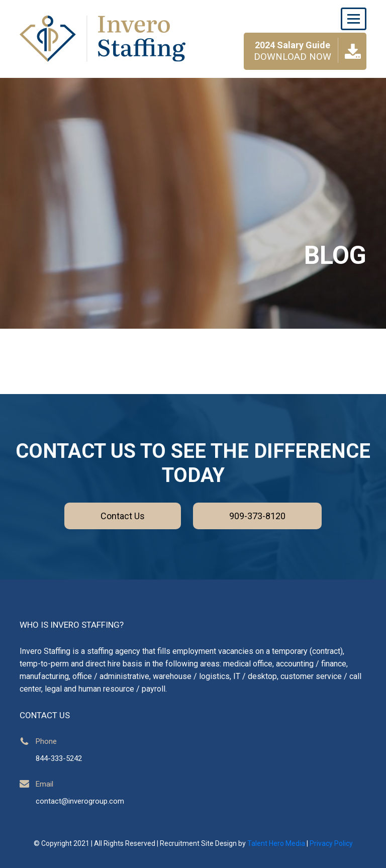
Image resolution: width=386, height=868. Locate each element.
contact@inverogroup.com (80, 801)
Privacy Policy (331, 843)
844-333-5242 (59, 758)
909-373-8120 (257, 516)
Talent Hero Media (276, 843)
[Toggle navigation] (354, 19)
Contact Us (123, 516)
